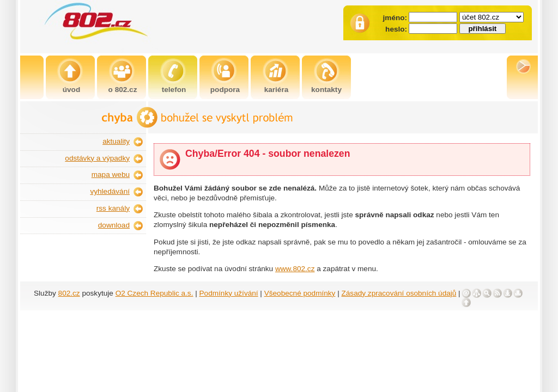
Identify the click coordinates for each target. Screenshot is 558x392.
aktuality (116, 141)
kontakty (326, 90)
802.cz (69, 293)
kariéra (277, 90)
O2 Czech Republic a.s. (154, 293)
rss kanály (113, 208)
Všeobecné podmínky (300, 293)
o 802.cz (123, 90)
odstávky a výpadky (97, 158)
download (114, 225)
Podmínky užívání (229, 293)
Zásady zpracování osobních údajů (399, 293)
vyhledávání (110, 191)
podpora (225, 90)
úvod (71, 90)
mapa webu (111, 174)
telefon (174, 90)
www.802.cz (295, 269)
